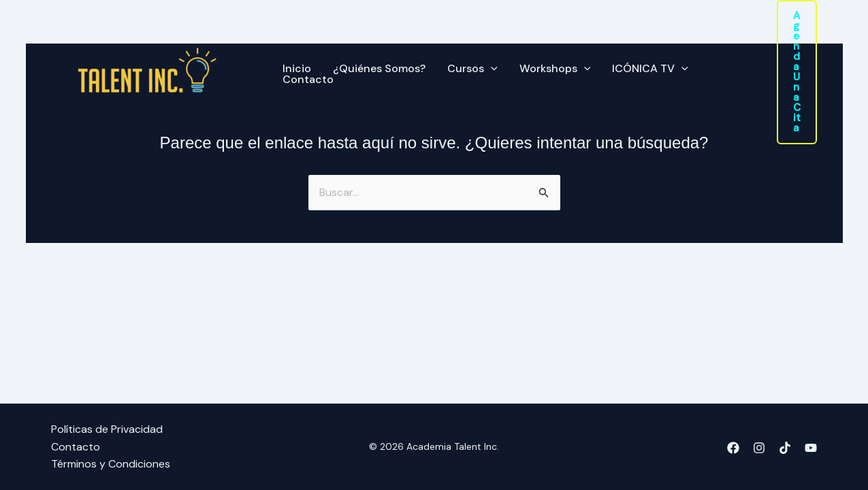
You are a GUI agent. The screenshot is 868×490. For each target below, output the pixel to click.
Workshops (555, 69)
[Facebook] (733, 448)
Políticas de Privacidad (107, 429)
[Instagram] (759, 448)
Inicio (297, 69)
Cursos (472, 69)
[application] (491, 69)
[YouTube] (811, 448)
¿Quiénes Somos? (379, 69)
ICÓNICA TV (650, 69)
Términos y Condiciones (111, 464)
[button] (797, 72)
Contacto (308, 80)
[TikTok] (785, 448)
